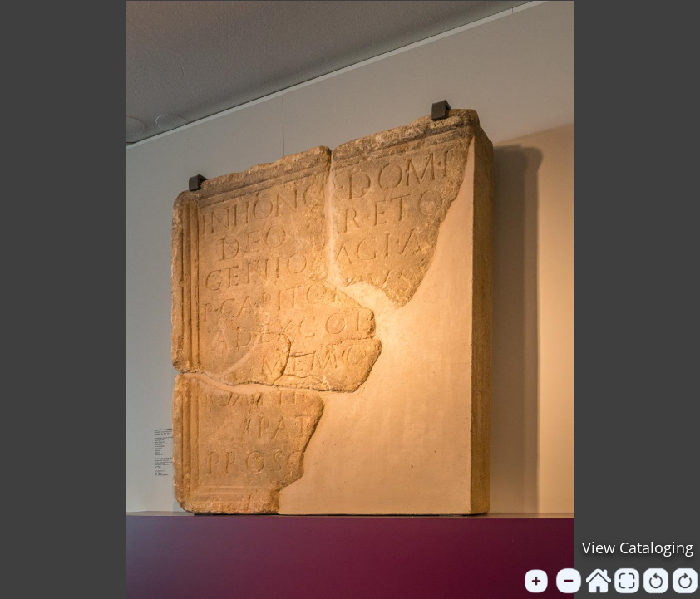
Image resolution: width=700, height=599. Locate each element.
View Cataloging (638, 547)
